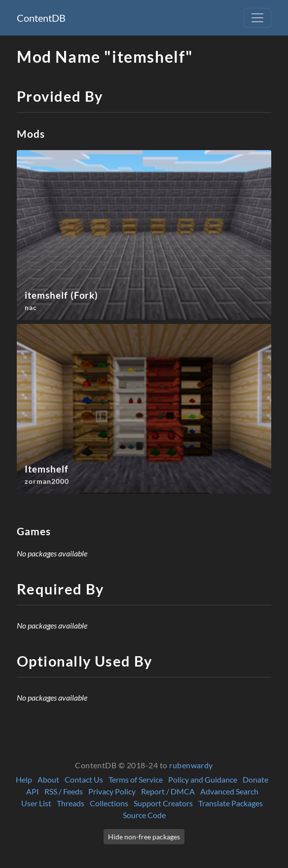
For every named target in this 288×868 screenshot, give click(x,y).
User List (36, 803)
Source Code (144, 815)
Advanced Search (229, 791)
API (33, 791)
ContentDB (41, 18)
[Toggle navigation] (257, 18)
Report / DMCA (168, 791)
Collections (109, 803)
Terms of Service (136, 779)
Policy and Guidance (203, 779)
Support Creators (163, 803)
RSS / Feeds (64, 791)
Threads (71, 803)
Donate (255, 779)
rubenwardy (191, 765)
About (48, 779)
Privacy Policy (112, 791)
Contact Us (84, 779)
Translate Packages (231, 803)
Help (24, 779)
